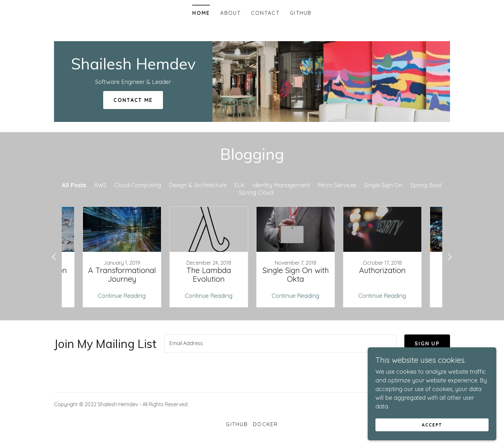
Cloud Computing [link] (138, 185)
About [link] (230, 13)
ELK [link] (239, 185)
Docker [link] (265, 424)
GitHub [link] (301, 13)
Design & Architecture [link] (198, 185)
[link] (133, 67)
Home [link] (201, 13)
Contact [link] (265, 13)
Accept (432, 425)
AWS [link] (100, 185)
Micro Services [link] (337, 185)
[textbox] (280, 343)
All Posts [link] (74, 185)
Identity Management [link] (281, 185)
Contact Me (133, 100)
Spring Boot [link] (426, 185)
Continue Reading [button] (122, 296)
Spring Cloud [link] (256, 192)
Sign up (427, 343)
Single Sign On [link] (383, 185)
